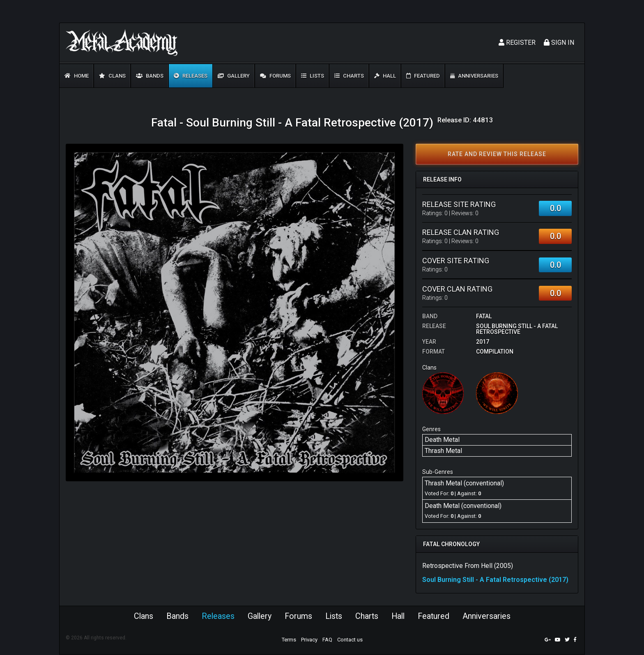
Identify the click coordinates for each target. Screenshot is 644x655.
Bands (150, 76)
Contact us (350, 640)
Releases (191, 76)
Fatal (484, 316)
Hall (385, 76)
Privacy (309, 640)
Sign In (559, 43)
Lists (313, 76)
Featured (423, 76)
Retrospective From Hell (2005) (468, 566)
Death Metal (442, 440)
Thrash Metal (443, 451)
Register (517, 43)
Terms (289, 640)
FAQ (327, 640)
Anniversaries (474, 76)
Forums (275, 76)
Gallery (234, 76)
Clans (112, 76)
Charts (349, 76)
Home (77, 76)
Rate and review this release (497, 154)
